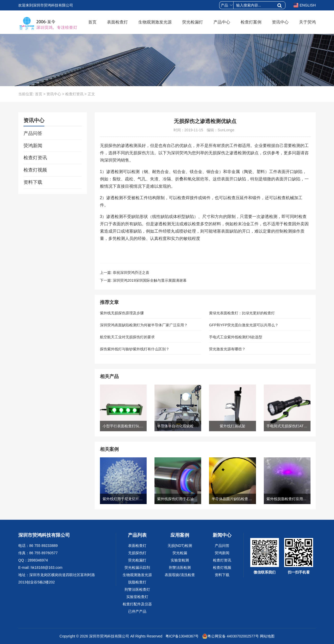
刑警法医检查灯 (137, 589)
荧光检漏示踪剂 (137, 568)
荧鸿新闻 (33, 146)
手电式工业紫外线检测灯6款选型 (236, 337)
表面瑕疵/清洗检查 (180, 575)
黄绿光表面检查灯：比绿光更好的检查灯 (242, 313)
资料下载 (33, 182)
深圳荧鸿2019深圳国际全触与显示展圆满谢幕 (150, 280)
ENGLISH (305, 5)
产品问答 (33, 133)
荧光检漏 (180, 553)
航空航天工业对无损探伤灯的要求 (127, 337)
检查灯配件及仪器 (137, 604)
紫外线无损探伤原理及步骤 (122, 313)
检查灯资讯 (74, 94)
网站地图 (267, 636)
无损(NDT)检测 (180, 546)
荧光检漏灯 (193, 22)
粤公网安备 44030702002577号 (231, 636)
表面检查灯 (117, 22)
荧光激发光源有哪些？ (227, 349)
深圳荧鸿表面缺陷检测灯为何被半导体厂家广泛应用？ (144, 325)
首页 (92, 22)
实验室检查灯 (137, 597)
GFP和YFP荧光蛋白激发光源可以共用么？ (244, 325)
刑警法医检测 (180, 568)
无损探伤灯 (137, 553)
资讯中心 (280, 22)
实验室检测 (180, 560)
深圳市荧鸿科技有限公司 (109, 636)
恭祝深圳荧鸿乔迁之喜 (131, 273)
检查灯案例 (251, 22)
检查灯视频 (35, 170)
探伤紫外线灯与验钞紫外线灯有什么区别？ (135, 349)
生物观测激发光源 (155, 22)
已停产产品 (137, 611)
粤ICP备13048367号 (182, 636)
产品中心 (222, 22)
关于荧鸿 (307, 22)
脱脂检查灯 (137, 582)
